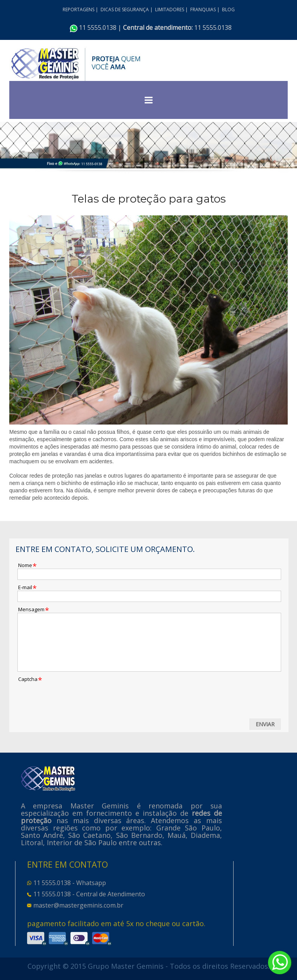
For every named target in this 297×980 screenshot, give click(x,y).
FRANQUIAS (203, 9)
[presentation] (76, 698)
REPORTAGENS (79, 9)
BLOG (228, 9)
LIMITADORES (170, 9)
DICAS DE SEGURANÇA (125, 9)
